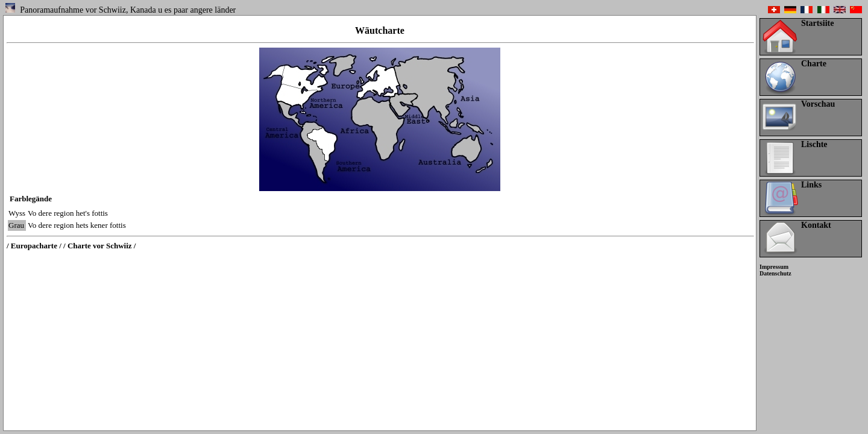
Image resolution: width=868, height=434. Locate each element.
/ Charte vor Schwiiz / (99, 246)
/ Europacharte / (34, 246)
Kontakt (816, 225)
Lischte (814, 144)
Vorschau (818, 104)
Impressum (774, 267)
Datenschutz (775, 273)
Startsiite (817, 23)
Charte (814, 64)
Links (811, 185)
